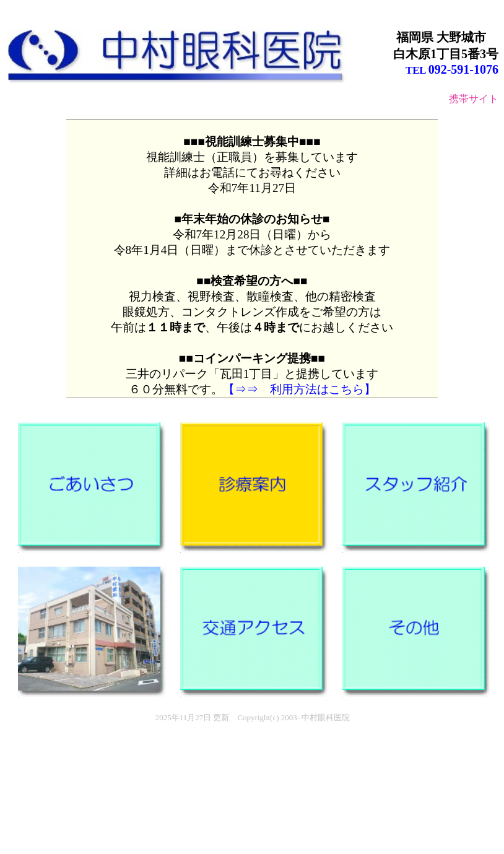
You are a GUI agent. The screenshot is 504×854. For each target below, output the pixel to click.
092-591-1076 (463, 69)
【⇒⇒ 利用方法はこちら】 (299, 389)
